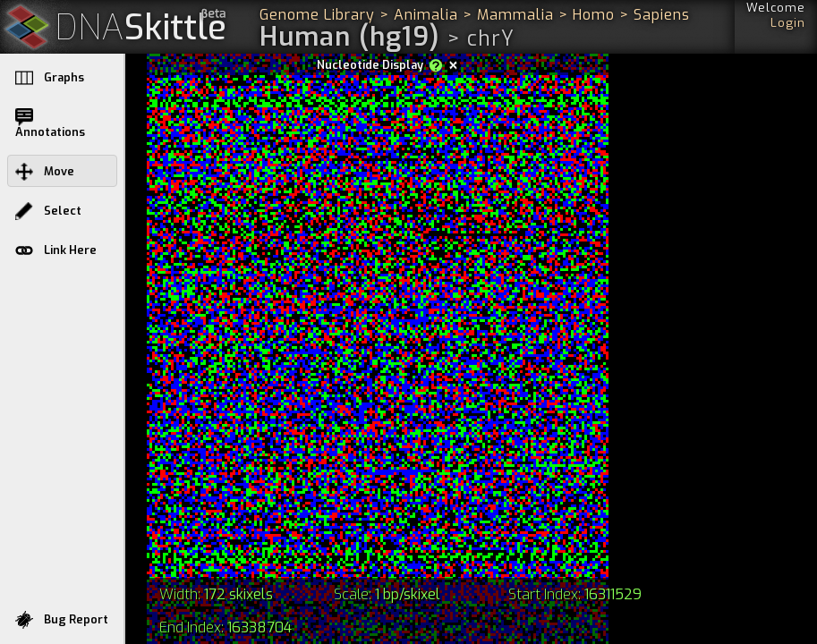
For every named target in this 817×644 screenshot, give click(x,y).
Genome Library (317, 15)
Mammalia (515, 15)
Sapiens (662, 15)
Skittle (141, 28)
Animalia (426, 15)
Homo (594, 15)
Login (788, 23)
